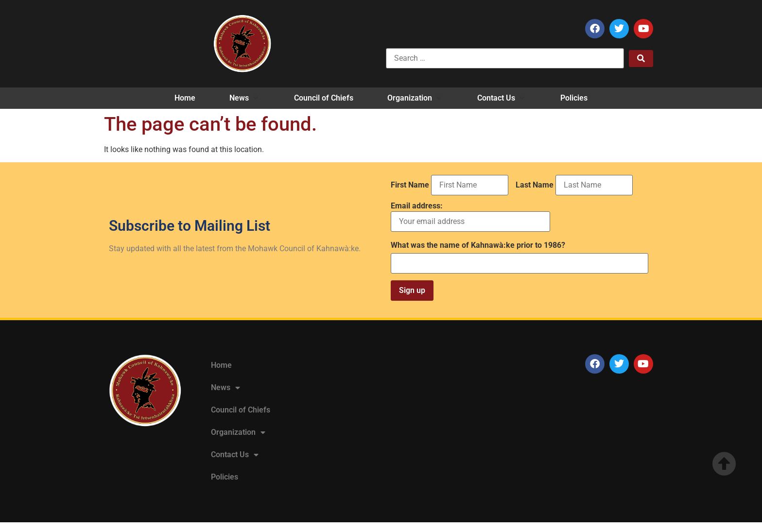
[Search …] (505, 58)
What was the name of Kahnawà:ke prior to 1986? (478, 245)
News (225, 388)
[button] (245, 98)
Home (221, 365)
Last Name (535, 185)
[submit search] (641, 59)
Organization (238, 432)
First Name (410, 185)
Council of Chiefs (241, 410)
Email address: (470, 217)
